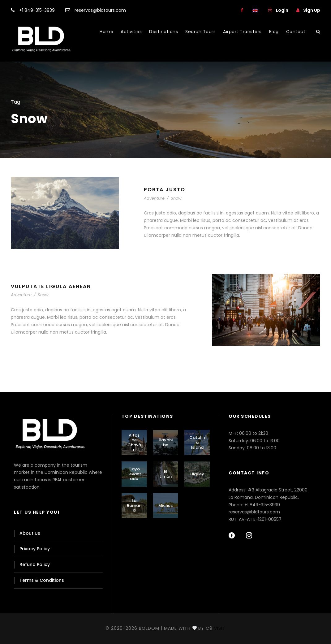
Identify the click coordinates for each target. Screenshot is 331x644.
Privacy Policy (35, 549)
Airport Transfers (242, 32)
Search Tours (200, 32)
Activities (131, 32)
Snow (176, 198)
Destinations (163, 32)
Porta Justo (165, 190)
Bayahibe (166, 442)
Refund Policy (35, 564)
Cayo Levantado (134, 474)
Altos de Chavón (134, 443)
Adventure (154, 198)
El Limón (166, 474)
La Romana (134, 505)
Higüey (197, 474)
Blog (274, 32)
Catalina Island (197, 442)
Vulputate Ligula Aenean (51, 286)
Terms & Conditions (42, 580)
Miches (165, 506)
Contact (296, 32)
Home (106, 32)
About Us (30, 533)
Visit (220, 628)
